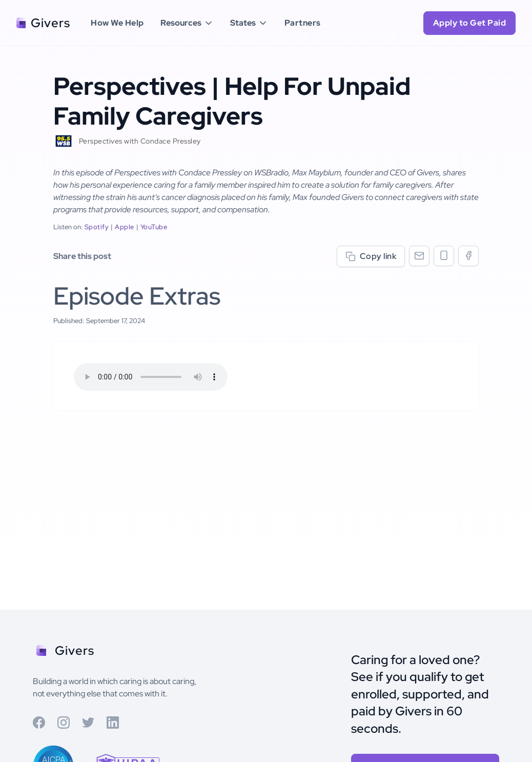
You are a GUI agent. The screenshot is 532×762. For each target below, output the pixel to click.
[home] (43, 23)
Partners (303, 23)
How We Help (117, 23)
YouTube (154, 227)
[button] (187, 23)
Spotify (97, 227)
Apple (125, 227)
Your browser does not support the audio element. (151, 377)
